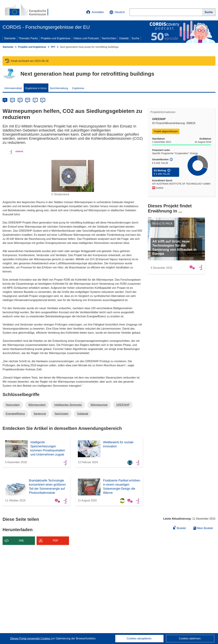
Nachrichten (109, 38)
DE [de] (5, 100)
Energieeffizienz (15, 414)
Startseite (10, 38)
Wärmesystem (37, 405)
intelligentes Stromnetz (68, 405)
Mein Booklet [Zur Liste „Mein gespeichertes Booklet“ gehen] (203, 528)
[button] (117, 12)
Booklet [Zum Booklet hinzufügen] (180, 528)
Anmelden (95, 12)
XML (22, 541)
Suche (135, 38)
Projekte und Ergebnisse (56, 38)
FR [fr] (28, 100)
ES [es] (20, 100)
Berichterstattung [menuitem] (59, 88)
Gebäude (83, 414)
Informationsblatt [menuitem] (13, 88)
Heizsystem (13, 405)
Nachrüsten (61, 414)
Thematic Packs (28, 38)
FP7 (53, 47)
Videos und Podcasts (86, 38)
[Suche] (209, 12)
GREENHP (123, 405)
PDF (56, 541)
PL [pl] (43, 100)
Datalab (124, 38)
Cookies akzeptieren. (139, 638)
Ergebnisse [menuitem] (78, 88)
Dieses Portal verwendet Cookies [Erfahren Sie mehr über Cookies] (31, 638)
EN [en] (13, 100)
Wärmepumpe (99, 405)
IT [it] (35, 100)
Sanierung (40, 414)
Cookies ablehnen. (190, 638)
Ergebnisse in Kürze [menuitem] (36, 88)
